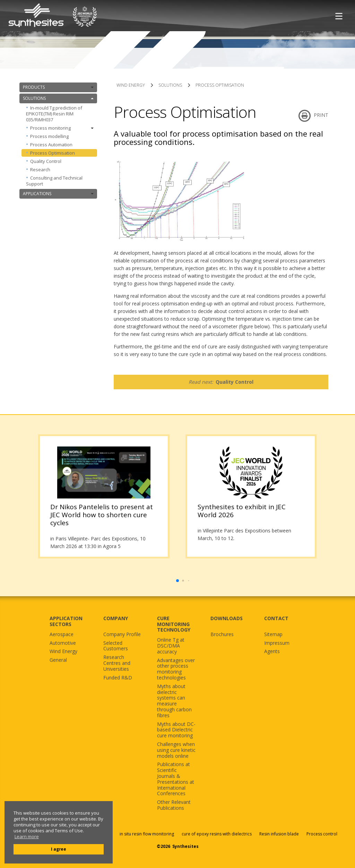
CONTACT (276, 618)
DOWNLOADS (227, 618)
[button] (177, 581)
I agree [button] (59, 849)
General (58, 660)
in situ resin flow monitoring (147, 834)
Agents (272, 652)
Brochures (222, 635)
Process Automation (51, 145)
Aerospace (62, 635)
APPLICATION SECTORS (66, 621)
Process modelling (49, 136)
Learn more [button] (27, 837)
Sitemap (273, 635)
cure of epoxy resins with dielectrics (217, 834)
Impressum (277, 643)
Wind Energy (63, 652)
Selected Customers (116, 646)
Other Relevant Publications (174, 805)
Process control (322, 834)
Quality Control (46, 161)
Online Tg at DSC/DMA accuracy (171, 646)
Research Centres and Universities (117, 663)
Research (40, 170)
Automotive (63, 643)
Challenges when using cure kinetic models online (176, 750)
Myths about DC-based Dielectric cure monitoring (176, 730)
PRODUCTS (58, 87)
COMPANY (116, 618)
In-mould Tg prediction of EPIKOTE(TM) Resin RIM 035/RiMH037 (54, 114)
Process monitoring (62, 128)
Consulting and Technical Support (54, 181)
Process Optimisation (53, 153)
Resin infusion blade (279, 834)
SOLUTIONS (58, 98)
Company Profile (122, 635)
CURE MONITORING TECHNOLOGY (174, 624)
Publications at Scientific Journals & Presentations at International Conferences (176, 779)
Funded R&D (118, 678)
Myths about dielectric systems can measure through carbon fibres (174, 701)
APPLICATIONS (58, 194)
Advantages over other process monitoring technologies (176, 669)
